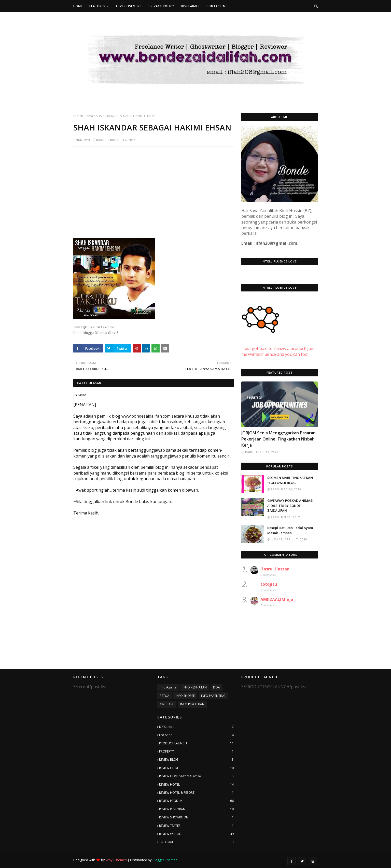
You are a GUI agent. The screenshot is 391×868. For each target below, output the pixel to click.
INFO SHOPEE (185, 696)
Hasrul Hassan (275, 569)
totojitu (269, 584)
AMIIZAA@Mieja (277, 599)
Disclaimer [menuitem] (190, 6)
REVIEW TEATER (196, 826)
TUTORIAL (196, 842)
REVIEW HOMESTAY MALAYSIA (196, 776)
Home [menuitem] (78, 6)
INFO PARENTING (213, 696)
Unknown (82, 140)
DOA (217, 687)
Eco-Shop (196, 735)
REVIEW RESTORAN (196, 809)
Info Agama (168, 687)
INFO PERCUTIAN (192, 704)
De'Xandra (196, 727)
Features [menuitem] (97, 6)
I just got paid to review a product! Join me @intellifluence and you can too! (278, 346)
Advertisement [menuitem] (129, 6)
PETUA (165, 696)
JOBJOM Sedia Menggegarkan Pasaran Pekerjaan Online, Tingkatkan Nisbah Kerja (278, 439)
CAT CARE (167, 704)
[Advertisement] (153, 187)
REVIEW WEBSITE (196, 834)
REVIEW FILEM (196, 768)
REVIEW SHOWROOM (196, 817)
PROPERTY (196, 752)
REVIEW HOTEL (196, 785)
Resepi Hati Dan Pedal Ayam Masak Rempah (290, 530)
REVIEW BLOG (196, 760)
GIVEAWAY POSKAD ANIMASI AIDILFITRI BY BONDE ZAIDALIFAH (290, 505)
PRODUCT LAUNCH (196, 743)
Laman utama (83, 116)
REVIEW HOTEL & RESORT (196, 793)
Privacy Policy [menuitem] (162, 6)
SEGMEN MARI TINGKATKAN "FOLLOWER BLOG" (290, 480)
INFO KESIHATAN (195, 687)
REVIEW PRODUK (196, 801)
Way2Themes (116, 860)
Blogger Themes (165, 860)
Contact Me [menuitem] (217, 6)
